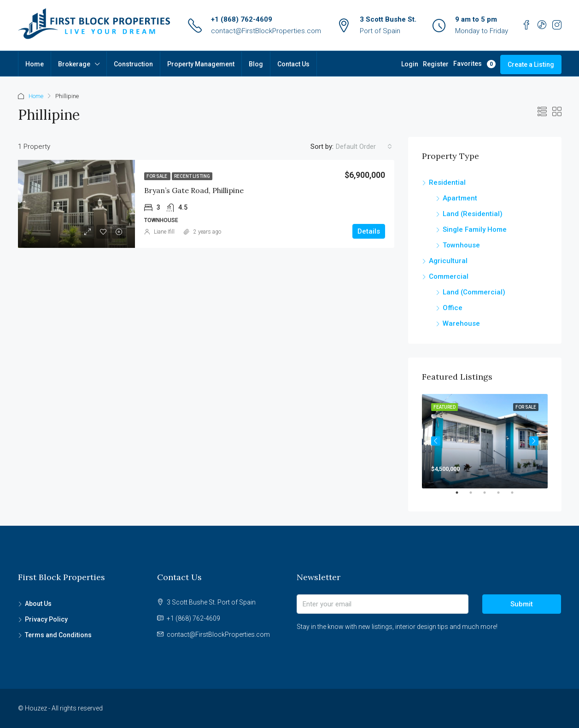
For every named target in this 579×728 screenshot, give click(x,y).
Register (436, 64)
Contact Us (293, 64)
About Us (38, 604)
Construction (133, 64)
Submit (522, 604)
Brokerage (74, 64)
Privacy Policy (46, 619)
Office (453, 308)
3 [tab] (489, 496)
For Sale (157, 176)
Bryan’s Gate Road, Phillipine (194, 190)
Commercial (449, 276)
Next (534, 441)
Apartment (460, 198)
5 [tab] (517, 496)
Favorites (474, 64)
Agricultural (448, 261)
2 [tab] (475, 496)
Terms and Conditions (58, 635)
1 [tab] (462, 496)
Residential (447, 182)
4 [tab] (503, 496)
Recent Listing (192, 176)
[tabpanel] (485, 441)
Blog (256, 64)
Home (35, 64)
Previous (436, 441)
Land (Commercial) (474, 292)
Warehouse (461, 323)
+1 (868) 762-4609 (242, 19)
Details (369, 231)
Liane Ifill (164, 232)
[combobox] (364, 147)
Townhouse (461, 245)
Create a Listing (531, 65)
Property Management (201, 64)
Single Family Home (475, 229)
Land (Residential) (473, 214)
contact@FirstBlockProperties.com (266, 31)
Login (410, 64)
